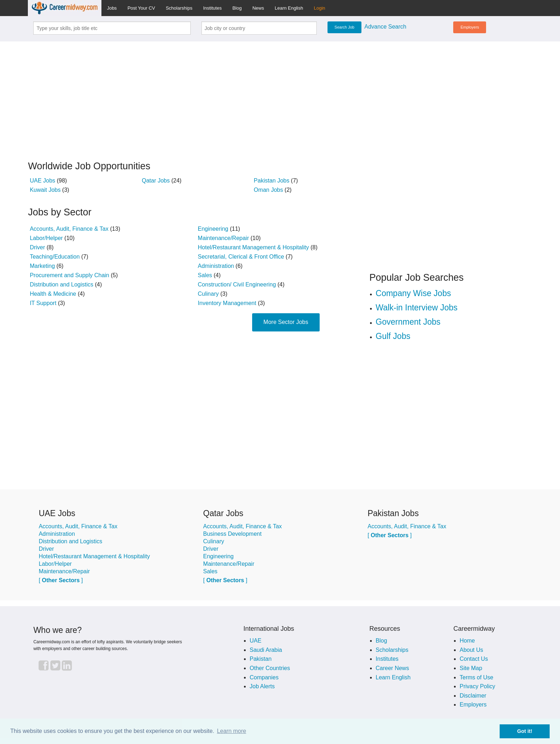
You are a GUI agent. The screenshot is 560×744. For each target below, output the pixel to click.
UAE (256, 641)
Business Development (232, 534)
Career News (392, 668)
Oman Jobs (269, 190)
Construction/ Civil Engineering (237, 284)
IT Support (43, 303)
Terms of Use (476, 677)
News (258, 8)
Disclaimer (473, 696)
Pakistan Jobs (272, 181)
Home (467, 641)
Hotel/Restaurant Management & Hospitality (253, 247)
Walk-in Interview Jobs (417, 308)
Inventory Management (227, 303)
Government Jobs (408, 322)
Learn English (289, 8)
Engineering (213, 229)
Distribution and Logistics (61, 284)
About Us (471, 650)
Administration (216, 266)
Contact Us (474, 659)
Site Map (471, 668)
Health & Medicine (53, 294)
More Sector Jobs (286, 322)
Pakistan (261, 659)
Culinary (208, 294)
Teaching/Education (55, 257)
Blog (237, 8)
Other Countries (270, 668)
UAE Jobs (42, 181)
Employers (470, 27)
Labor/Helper (46, 238)
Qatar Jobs (156, 181)
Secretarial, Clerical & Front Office (241, 257)
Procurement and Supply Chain (69, 275)
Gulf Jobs (393, 336)
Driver (37, 247)
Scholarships (179, 8)
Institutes (212, 8)
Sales (205, 275)
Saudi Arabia (266, 650)
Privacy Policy (477, 686)
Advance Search (385, 27)
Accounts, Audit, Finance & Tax (69, 229)
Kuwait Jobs (45, 190)
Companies (264, 677)
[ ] (61, 580)
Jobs (112, 8)
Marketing (42, 266)
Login (320, 8)
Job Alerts (262, 686)
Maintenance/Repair (223, 238)
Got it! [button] (525, 731)
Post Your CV (141, 8)
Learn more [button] (231, 731)
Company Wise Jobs (413, 293)
